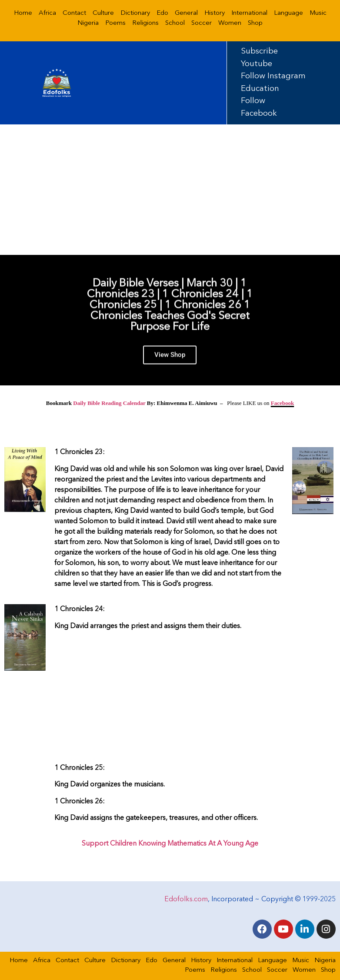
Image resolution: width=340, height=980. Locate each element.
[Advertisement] (170, 190)
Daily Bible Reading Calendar (109, 403)
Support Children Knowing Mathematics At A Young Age (170, 844)
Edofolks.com (186, 900)
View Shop (170, 360)
